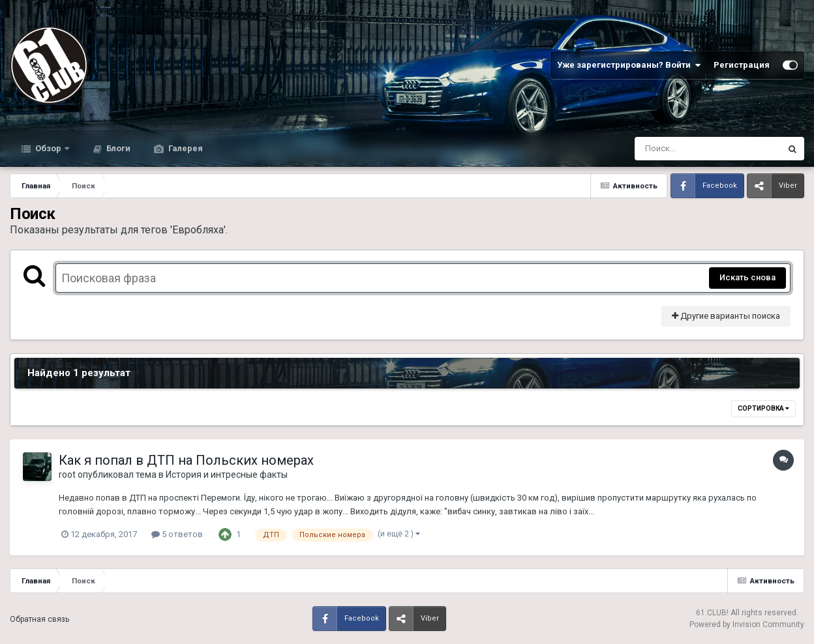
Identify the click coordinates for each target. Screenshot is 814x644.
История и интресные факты (227, 475)
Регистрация (742, 65)
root (67, 475)
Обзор (48, 148)
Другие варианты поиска (726, 316)
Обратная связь (39, 619)
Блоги (117, 148)
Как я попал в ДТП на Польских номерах (186, 460)
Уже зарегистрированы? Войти (629, 65)
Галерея (185, 148)
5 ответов (177, 534)
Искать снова (747, 277)
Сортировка (763, 408)
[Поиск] (683, 149)
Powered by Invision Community (747, 624)
